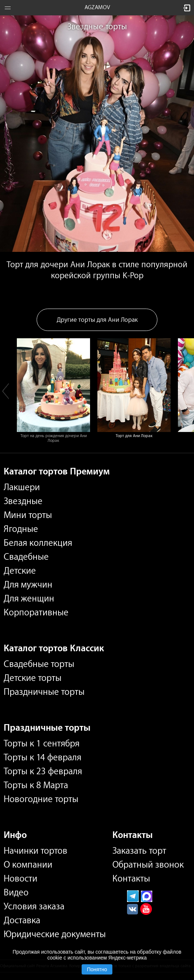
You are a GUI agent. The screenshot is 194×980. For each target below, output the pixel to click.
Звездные (23, 501)
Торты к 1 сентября (42, 744)
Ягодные (21, 529)
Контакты (131, 879)
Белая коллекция (38, 543)
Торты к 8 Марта (36, 785)
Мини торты (28, 515)
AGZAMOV (97, 8)
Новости (20, 879)
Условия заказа (34, 906)
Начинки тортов (36, 851)
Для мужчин (28, 585)
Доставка (22, 920)
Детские (20, 571)
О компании (28, 865)
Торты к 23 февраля (43, 771)
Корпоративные (36, 612)
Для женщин (29, 599)
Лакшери (22, 487)
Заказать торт (139, 851)
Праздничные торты (44, 692)
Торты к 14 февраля (42, 757)
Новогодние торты (41, 799)
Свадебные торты (39, 664)
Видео (16, 893)
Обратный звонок (148, 865)
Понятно (97, 969)
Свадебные (26, 557)
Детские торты (33, 678)
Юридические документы (55, 934)
